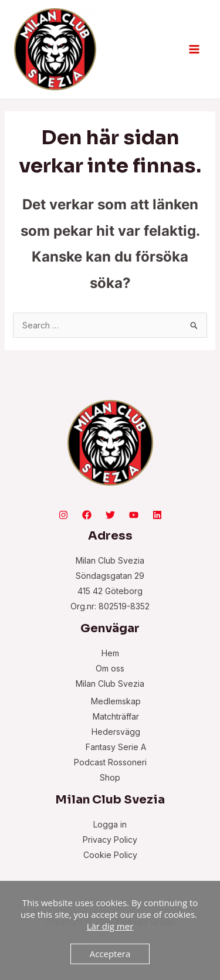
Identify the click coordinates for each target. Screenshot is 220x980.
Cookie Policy (110, 855)
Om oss (110, 668)
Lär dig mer (110, 926)
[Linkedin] (157, 515)
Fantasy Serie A (116, 747)
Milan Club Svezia (110, 684)
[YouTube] (134, 515)
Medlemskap (116, 701)
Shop (110, 777)
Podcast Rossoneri (110, 762)
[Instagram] (63, 515)
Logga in (110, 824)
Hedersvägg (116, 732)
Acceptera (110, 954)
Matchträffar (116, 716)
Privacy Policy (110, 840)
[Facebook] (87, 515)
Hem (110, 653)
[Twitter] (110, 515)
